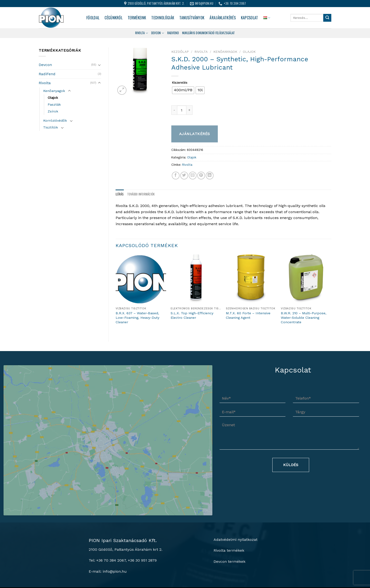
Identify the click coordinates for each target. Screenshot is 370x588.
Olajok (53, 98)
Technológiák (163, 18)
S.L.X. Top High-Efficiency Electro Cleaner (192, 315)
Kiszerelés (180, 83)
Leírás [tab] (120, 194)
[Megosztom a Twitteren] (184, 176)
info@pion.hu (115, 553)
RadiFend (47, 74)
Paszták (54, 104)
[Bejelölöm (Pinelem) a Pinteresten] (201, 176)
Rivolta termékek (229, 532)
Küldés (291, 465)
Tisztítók (51, 127)
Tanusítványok (192, 18)
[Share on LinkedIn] (210, 176)
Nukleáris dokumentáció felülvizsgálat (208, 33)
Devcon (158, 33)
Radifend (173, 33)
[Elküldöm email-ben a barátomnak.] (193, 176)
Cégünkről (114, 18)
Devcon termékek (229, 543)
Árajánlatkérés (223, 18)
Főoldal (93, 18)
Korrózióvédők (55, 120)
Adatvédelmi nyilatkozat (235, 521)
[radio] (183, 90)
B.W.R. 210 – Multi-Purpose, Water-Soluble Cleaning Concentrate (304, 317)
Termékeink (137, 18)
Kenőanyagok (54, 91)
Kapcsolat (250, 18)
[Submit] (327, 18)
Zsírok (53, 111)
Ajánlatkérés (195, 134)
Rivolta (142, 33)
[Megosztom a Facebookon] (176, 176)
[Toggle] (99, 65)
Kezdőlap (180, 52)
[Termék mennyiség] (182, 110)
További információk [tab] (141, 194)
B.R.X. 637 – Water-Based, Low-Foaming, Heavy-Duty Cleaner (137, 317)
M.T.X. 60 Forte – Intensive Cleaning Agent (248, 315)
